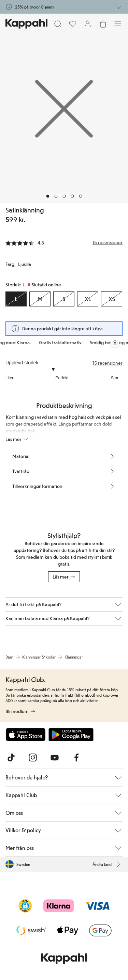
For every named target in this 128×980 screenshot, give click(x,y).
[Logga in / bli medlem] (88, 24)
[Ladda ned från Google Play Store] (71, 734)
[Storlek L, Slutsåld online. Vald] (16, 299)
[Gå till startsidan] (26, 24)
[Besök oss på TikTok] (11, 758)
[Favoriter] (73, 24)
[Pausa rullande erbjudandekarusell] (115, 343)
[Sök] (58, 24)
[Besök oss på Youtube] (55, 758)
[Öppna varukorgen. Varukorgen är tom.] (103, 24)
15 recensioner (108, 363)
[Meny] (118, 24)
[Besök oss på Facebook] (76, 758)
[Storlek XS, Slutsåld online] (112, 299)
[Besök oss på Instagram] (33, 758)
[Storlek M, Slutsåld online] (40, 299)
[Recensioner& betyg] (64, 242)
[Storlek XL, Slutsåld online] (88, 299)
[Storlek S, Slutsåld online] (64, 299)
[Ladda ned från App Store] (26, 734)
